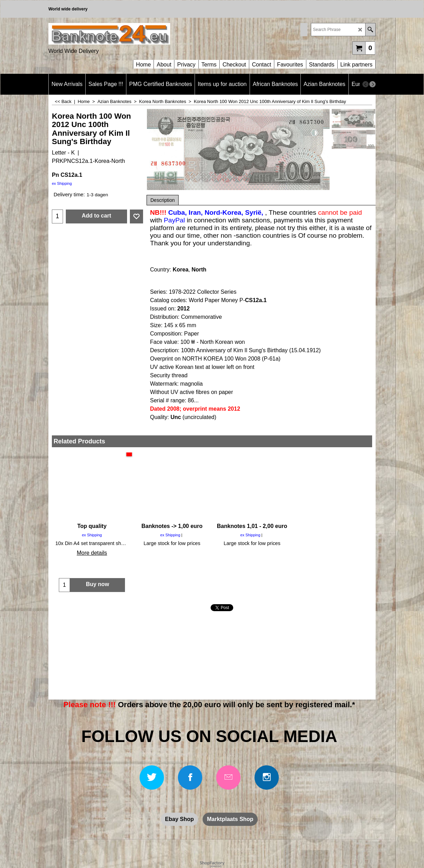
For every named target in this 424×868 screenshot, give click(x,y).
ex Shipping (62, 183)
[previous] (366, 84)
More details (92, 553)
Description (163, 200)
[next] (372, 84)
